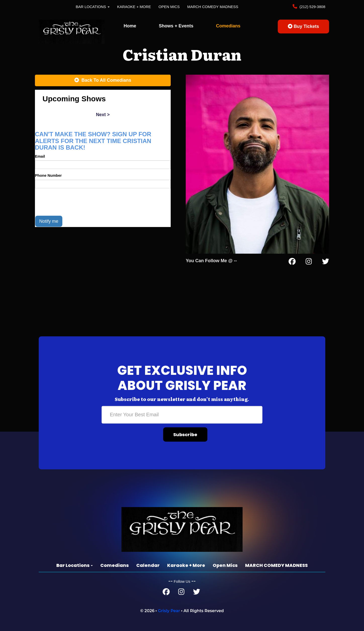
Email (40, 156)
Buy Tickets (303, 26)
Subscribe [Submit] (185, 435)
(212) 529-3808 (312, 7)
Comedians (228, 26)
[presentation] (73, 202)
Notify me (49, 221)
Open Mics (169, 7)
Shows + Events (176, 26)
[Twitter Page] (326, 262)
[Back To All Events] (103, 80)
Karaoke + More (134, 7)
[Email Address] (182, 415)
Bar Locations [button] (93, 7)
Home (130, 26)
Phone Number (48, 175)
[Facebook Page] (292, 262)
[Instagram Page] (309, 262)
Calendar (148, 565)
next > (103, 115)
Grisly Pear (169, 611)
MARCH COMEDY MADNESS (213, 7)
